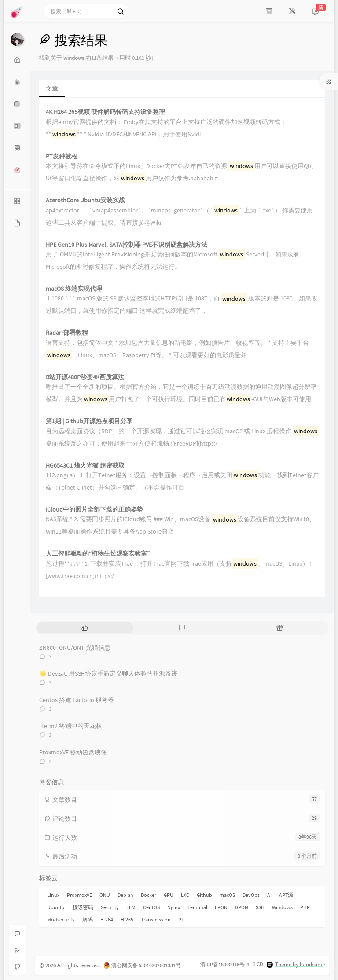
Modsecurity (61, 920)
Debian (125, 895)
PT (181, 920)
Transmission (156, 920)
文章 (52, 88)
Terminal (197, 907)
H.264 (107, 920)
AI (269, 895)
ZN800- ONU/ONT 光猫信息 (75, 647)
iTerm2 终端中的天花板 (71, 726)
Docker (149, 895)
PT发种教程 (62, 156)
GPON (242, 907)
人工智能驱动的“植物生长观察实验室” (98, 554)
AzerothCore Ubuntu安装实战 (85, 200)
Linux (53, 895)
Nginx (174, 907)
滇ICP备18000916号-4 (225, 964)
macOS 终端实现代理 (74, 289)
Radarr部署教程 (67, 333)
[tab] (85, 628)
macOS (227, 895)
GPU (169, 895)
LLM (131, 907)
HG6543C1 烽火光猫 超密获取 (85, 466)
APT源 (286, 895)
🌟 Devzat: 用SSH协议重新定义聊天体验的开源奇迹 (108, 673)
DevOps (251, 895)
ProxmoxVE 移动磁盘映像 (73, 752)
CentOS (151, 907)
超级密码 (83, 907)
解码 (88, 920)
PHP (305, 907)
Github (204, 895)
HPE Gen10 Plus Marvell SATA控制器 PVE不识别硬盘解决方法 (127, 245)
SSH (260, 907)
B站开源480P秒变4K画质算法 (85, 377)
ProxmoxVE (79, 895)
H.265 (127, 920)
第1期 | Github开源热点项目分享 (89, 421)
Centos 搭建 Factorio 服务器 (77, 700)
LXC (185, 895)
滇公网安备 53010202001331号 (146, 965)
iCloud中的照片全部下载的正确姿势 (94, 510)
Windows (282, 907)
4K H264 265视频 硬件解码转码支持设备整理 (105, 112)
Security (110, 907)
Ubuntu (56, 907)
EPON (221, 907)
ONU (105, 895)
